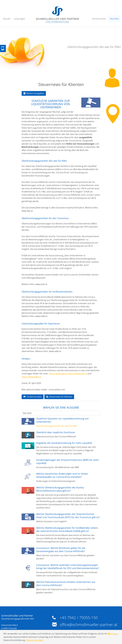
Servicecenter (99, 19)
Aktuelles (114, 19)
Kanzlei (7, 19)
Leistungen (20, 19)
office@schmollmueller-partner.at (89, 625)
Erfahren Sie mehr (35, 640)
